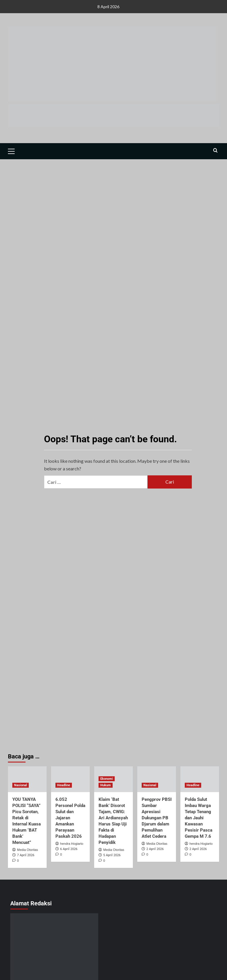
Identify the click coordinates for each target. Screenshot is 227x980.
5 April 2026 (112, 855)
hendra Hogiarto (72, 844)
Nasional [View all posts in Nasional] (21, 785)
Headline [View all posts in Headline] (64, 785)
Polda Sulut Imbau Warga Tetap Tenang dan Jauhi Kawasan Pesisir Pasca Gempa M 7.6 (199, 818)
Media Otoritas (28, 850)
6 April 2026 (69, 849)
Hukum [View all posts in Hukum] (106, 785)
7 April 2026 (26, 855)
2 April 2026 (155, 849)
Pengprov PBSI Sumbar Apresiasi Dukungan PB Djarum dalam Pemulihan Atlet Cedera (157, 818)
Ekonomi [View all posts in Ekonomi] (107, 779)
